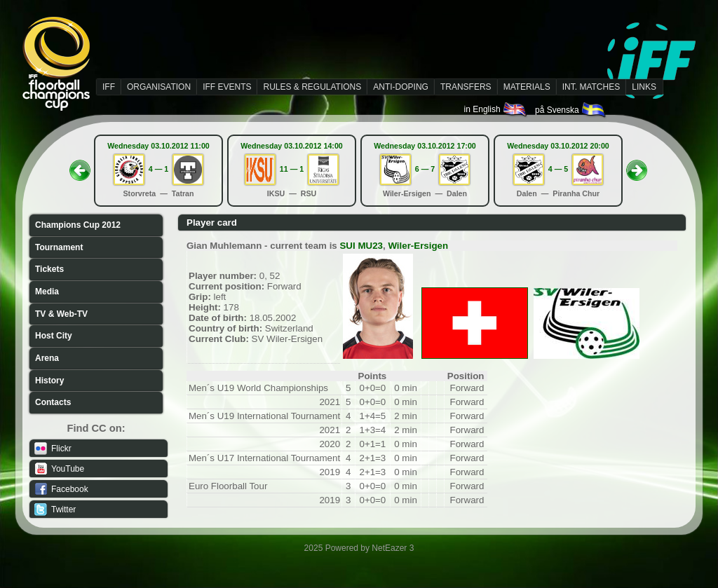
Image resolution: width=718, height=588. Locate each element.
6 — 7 (425, 169)
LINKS (644, 87)
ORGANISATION (159, 87)
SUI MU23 (361, 246)
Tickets (49, 269)
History (49, 381)
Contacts (53, 402)
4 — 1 (158, 169)
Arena (47, 358)
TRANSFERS (466, 87)
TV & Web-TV (61, 314)
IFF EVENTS (227, 87)
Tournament (59, 247)
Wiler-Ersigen (418, 246)
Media (47, 292)
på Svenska (571, 110)
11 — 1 (292, 169)
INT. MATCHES (591, 87)
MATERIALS (527, 87)
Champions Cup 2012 (78, 225)
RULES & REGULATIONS (312, 87)
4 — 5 (558, 169)
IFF (109, 87)
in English (496, 109)
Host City (54, 336)
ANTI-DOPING (401, 87)
